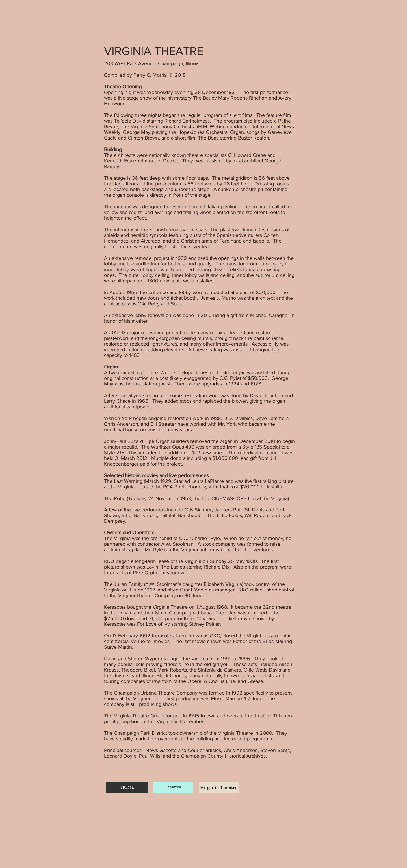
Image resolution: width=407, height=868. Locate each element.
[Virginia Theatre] (219, 787)
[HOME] (127, 787)
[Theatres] (173, 787)
